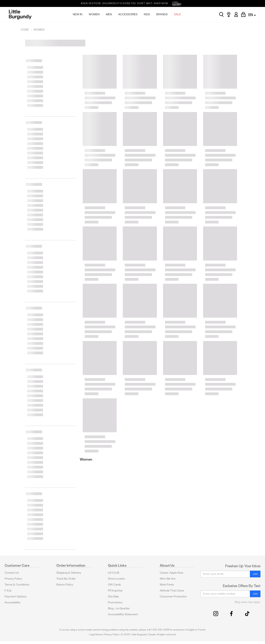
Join (255, 574)
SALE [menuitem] (177, 14)
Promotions (115, 602)
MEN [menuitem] (109, 14)
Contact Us (12, 573)
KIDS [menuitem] (147, 14)
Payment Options (15, 597)
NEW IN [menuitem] (78, 14)
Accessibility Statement (123, 614)
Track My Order (66, 579)
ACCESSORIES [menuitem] (128, 14)
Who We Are (168, 579)
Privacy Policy (13, 579)
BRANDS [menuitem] (162, 14)
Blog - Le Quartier (119, 608)
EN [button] (252, 15)
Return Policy (65, 585)
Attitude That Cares (172, 591)
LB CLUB (114, 573)
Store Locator (116, 579)
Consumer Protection (173, 597)
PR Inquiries (115, 591)
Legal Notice (96, 634)
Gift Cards (114, 585)
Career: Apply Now (172, 573)
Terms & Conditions (17, 585)
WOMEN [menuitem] (94, 14)
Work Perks (167, 585)
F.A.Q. (8, 591)
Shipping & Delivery (69, 573)
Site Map (113, 597)
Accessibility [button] (13, 602)
